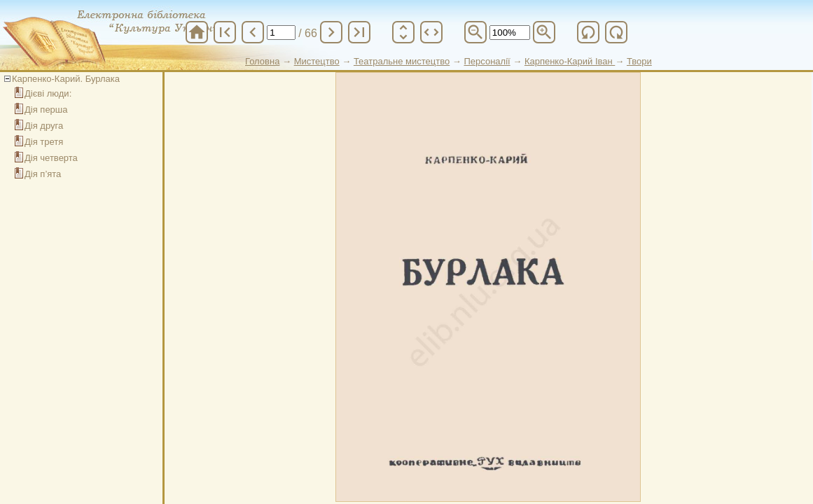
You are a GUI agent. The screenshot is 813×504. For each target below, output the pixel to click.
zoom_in (544, 32)
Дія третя (44, 142)
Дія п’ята (43, 174)
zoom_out (475, 32)
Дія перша (46, 110)
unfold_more (403, 32)
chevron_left (253, 32)
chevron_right (331, 32)
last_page (359, 32)
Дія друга (44, 126)
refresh (588, 32)
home (197, 32)
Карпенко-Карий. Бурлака (66, 79)
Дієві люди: (48, 93)
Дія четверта (51, 158)
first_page (225, 32)
